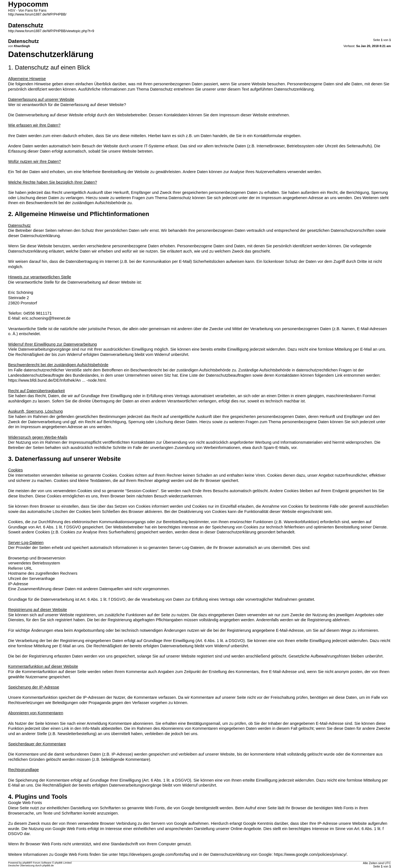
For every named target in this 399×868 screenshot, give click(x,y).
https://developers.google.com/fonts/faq (155, 854)
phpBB (26, 863)
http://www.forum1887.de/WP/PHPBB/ (37, 14)
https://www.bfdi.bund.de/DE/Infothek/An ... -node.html (57, 380)
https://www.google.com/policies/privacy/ (310, 854)
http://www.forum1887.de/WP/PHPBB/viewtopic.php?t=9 (51, 31)
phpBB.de (48, 866)
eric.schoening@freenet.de (46, 318)
